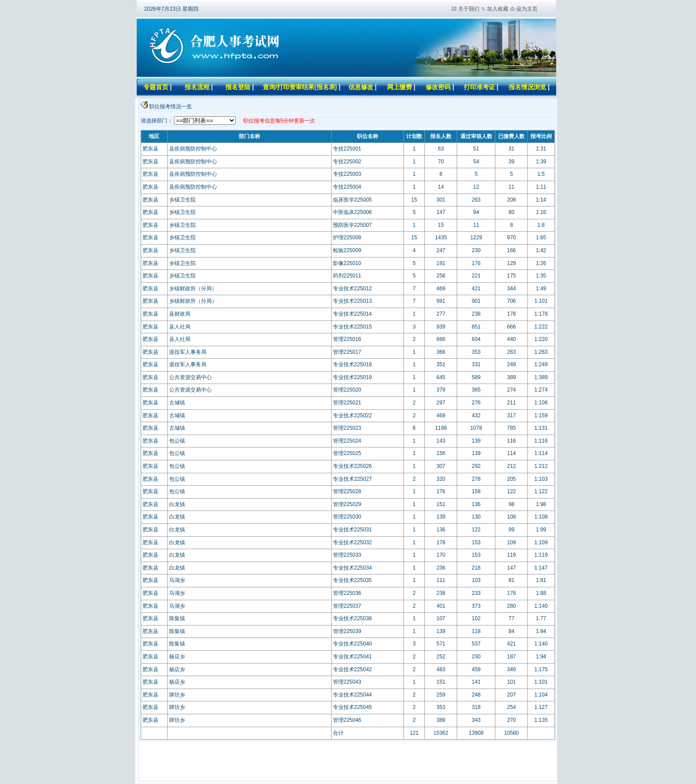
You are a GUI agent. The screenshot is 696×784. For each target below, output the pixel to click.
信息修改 (361, 87)
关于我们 (469, 9)
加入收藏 (498, 9)
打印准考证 (479, 87)
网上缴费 (399, 87)
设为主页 (527, 9)
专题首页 (156, 87)
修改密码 (439, 87)
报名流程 (197, 87)
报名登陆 (238, 87)
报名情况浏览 (528, 87)
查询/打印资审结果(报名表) (300, 87)
